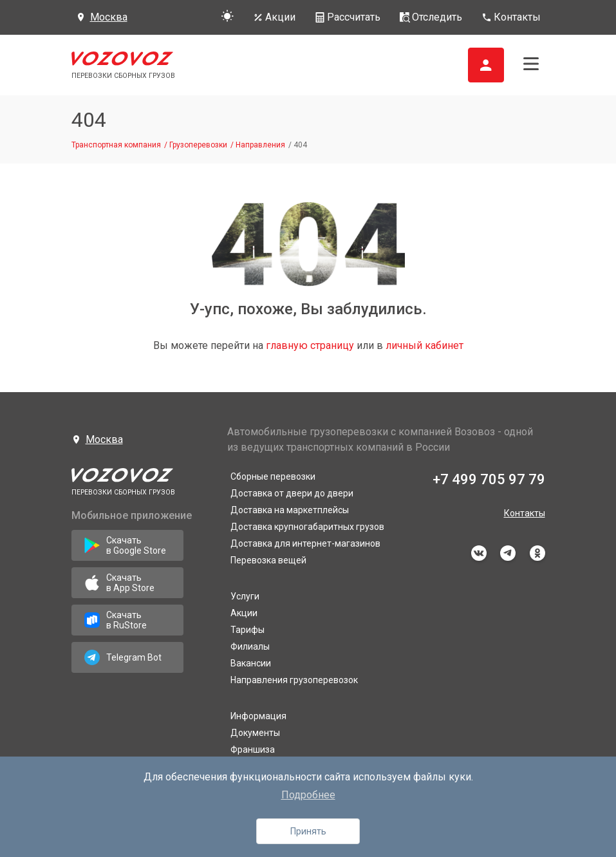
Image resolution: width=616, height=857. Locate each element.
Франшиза (253, 749)
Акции (244, 613)
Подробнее (308, 795)
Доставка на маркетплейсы (290, 510)
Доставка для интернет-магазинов (305, 543)
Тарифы (247, 630)
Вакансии (251, 663)
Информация (258, 716)
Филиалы (250, 646)
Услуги (245, 596)
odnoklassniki (537, 553)
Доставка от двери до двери (292, 493)
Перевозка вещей (268, 560)
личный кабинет (425, 345)
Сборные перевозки (273, 476)
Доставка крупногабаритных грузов (307, 527)
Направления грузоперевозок (294, 680)
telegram (508, 553)
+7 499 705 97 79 (489, 479)
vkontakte (479, 553)
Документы (255, 733)
